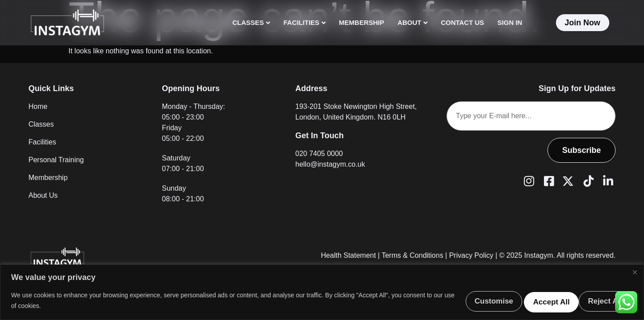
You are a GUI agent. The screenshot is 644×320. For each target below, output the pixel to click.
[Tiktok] (587, 180)
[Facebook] (547, 180)
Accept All (599, 300)
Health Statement (349, 255)
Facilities (304, 22)
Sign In (510, 22)
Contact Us (462, 22)
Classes (251, 22)
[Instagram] (527, 180)
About (413, 22)
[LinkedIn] (607, 180)
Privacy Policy (471, 255)
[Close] (635, 271)
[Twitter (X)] (567, 180)
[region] (322, 292)
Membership (362, 22)
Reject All (528, 300)
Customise (457, 300)
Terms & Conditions (413, 255)
